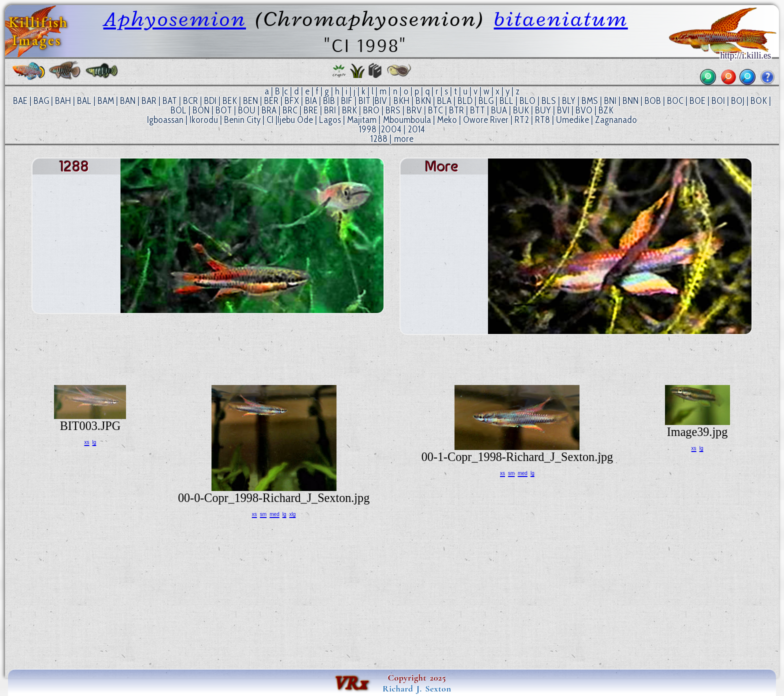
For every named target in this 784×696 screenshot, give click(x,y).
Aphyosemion (175, 19)
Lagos (330, 120)
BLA (444, 101)
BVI (563, 110)
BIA (311, 101)
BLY (569, 101)
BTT (477, 110)
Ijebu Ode (295, 120)
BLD (465, 101)
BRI (330, 110)
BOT (224, 110)
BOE (697, 101)
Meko (447, 120)
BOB (653, 101)
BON (201, 110)
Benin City (242, 120)
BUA (499, 110)
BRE (311, 110)
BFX (292, 101)
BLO (527, 101)
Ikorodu (204, 120)
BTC (435, 110)
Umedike (572, 120)
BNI (610, 101)
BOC (675, 101)
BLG (486, 101)
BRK (349, 110)
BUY (543, 110)
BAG (41, 101)
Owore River (486, 120)
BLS (549, 101)
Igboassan (165, 120)
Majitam (362, 120)
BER (271, 101)
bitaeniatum (561, 19)
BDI (210, 101)
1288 (379, 139)
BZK (606, 110)
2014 (416, 129)
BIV (381, 101)
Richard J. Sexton (417, 688)
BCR (190, 101)
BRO (371, 110)
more (404, 139)
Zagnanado (616, 120)
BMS (590, 101)
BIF (347, 101)
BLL (506, 101)
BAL (84, 101)
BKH (401, 101)
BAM (106, 101)
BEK (230, 101)
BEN (250, 101)
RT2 (522, 120)
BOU (247, 110)
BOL (178, 110)
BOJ (738, 101)
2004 (391, 129)
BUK (521, 110)
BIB (329, 101)
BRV (414, 110)
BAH (63, 101)
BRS (393, 110)
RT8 (542, 120)
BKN (423, 101)
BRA (269, 110)
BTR (456, 110)
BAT (170, 101)
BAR (149, 101)
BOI (718, 101)
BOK (759, 101)
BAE (20, 101)
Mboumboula (407, 120)
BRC (290, 110)
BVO (584, 110)
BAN (128, 101)
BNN (630, 101)
